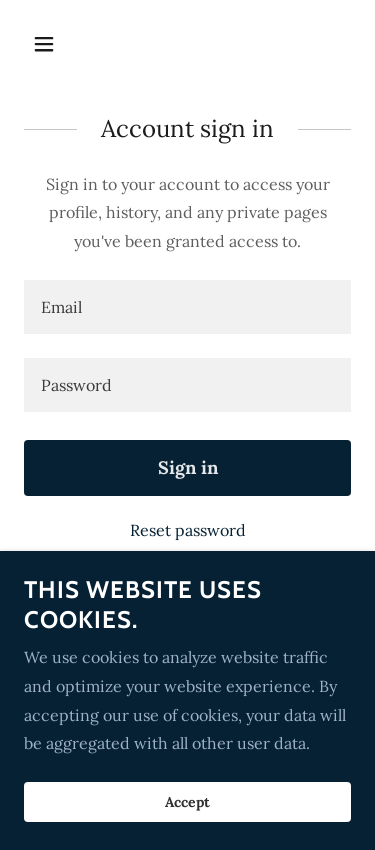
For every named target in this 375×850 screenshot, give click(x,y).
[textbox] (187, 307)
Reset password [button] (188, 530)
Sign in (188, 467)
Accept (187, 830)
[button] (48, 44)
